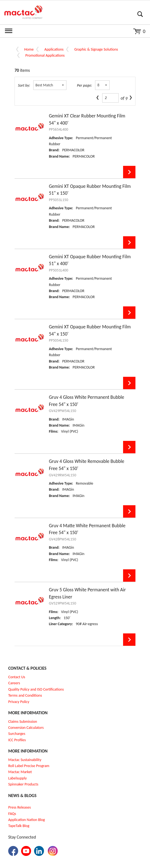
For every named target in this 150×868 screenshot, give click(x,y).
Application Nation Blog (27, 820)
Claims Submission (23, 722)
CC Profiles (18, 740)
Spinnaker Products (23, 784)
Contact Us (17, 677)
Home (29, 49)
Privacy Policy (19, 702)
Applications (54, 49)
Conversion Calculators (26, 728)
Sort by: (24, 85)
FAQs (12, 814)
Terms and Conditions (25, 695)
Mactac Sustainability (25, 760)
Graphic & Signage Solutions (96, 49)
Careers (14, 683)
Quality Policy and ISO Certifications (36, 689)
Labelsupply (17, 778)
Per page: (84, 85)
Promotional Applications (45, 55)
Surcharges (17, 734)
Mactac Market (20, 772)
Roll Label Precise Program (29, 766)
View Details (129, 172)
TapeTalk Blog (19, 826)
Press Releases (20, 807)
